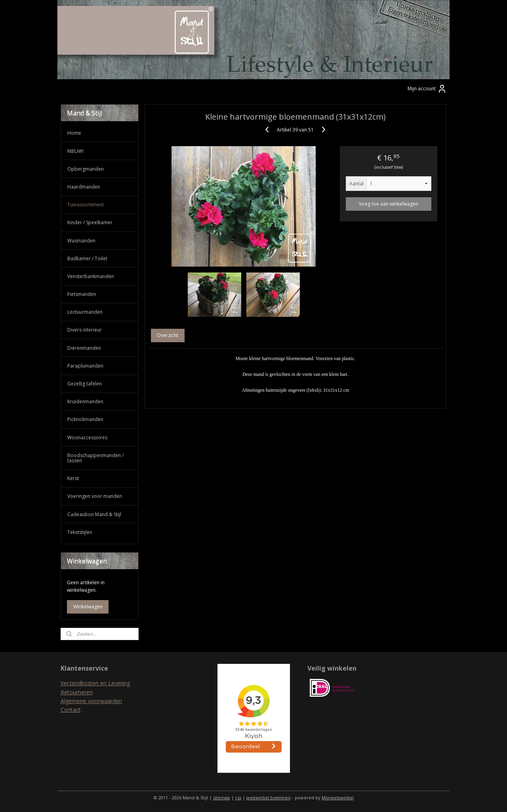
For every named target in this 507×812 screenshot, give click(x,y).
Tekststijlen (80, 532)
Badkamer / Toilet (87, 258)
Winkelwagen (88, 607)
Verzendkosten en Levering (95, 683)
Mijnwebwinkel (338, 798)
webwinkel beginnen (269, 798)
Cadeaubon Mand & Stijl (94, 514)
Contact (71, 710)
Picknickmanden (85, 419)
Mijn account (427, 89)
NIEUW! (75, 151)
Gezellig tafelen (85, 384)
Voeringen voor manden (95, 496)
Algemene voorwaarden (91, 701)
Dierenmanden (84, 348)
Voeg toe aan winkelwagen (389, 204)
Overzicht (168, 335)
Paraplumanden (85, 366)
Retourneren (77, 692)
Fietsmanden (82, 294)
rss (238, 798)
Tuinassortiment (86, 205)
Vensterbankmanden (91, 276)
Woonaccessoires (87, 437)
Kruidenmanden (85, 401)
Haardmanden (84, 187)
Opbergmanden (86, 169)
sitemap (222, 798)
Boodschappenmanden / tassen (95, 458)
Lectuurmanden (85, 312)
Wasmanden (81, 241)
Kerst (73, 478)
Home (74, 133)
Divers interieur (85, 330)
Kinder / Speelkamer (90, 222)
